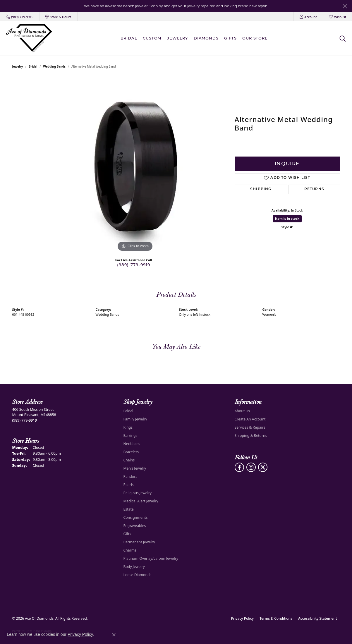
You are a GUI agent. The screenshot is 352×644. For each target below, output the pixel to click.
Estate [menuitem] (129, 509)
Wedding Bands (54, 66)
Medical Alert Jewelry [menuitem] (141, 501)
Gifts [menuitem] (127, 534)
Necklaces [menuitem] (132, 444)
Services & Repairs (250, 427)
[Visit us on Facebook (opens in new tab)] (239, 467)
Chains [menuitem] (129, 460)
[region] (135, 165)
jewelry (18, 66)
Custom (152, 38)
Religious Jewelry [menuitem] (138, 493)
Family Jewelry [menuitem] (135, 419)
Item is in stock (287, 218)
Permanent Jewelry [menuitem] (139, 542)
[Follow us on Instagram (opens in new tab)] (251, 467)
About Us (242, 411)
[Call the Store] (25, 420)
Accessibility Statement (318, 618)
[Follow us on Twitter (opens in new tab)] (263, 467)
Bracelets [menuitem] (131, 452)
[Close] (345, 6)
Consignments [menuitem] (136, 517)
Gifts (230, 38)
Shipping (261, 189)
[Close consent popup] (114, 635)
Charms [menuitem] (130, 550)
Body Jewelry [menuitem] (134, 567)
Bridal (33, 66)
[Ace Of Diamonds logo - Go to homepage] (29, 38)
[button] (308, 17)
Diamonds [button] (206, 38)
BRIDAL (129, 38)
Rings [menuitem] (128, 427)
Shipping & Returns (251, 436)
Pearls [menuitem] (129, 485)
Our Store (255, 38)
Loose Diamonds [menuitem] (138, 575)
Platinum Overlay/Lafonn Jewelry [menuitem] (151, 558)
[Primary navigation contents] (195, 38)
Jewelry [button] (177, 38)
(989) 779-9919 (134, 265)
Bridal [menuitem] (128, 411)
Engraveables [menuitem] (135, 526)
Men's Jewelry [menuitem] (135, 468)
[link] (20, 17)
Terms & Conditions (276, 618)
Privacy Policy (243, 618)
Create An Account (250, 419)
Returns (314, 189)
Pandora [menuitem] (131, 476)
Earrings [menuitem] (131, 436)
